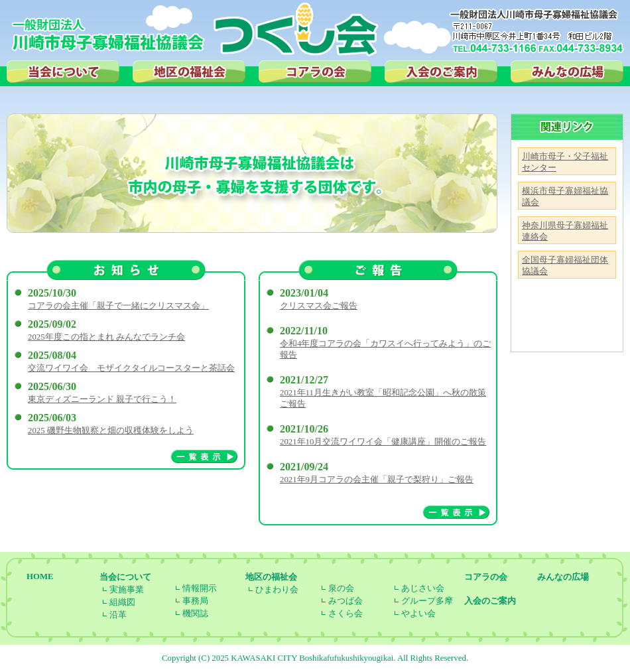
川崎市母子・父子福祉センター (565, 162)
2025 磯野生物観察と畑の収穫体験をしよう (111, 431)
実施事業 (127, 590)
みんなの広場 (567, 72)
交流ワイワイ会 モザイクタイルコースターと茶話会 (131, 368)
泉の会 (341, 588)
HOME (40, 576)
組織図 (122, 602)
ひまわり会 (277, 590)
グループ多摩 (427, 601)
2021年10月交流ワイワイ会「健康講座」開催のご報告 (383, 442)
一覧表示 (204, 456)
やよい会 (418, 614)
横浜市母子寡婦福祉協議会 (565, 197)
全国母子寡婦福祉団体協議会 (565, 266)
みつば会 (346, 601)
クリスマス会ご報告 (319, 306)
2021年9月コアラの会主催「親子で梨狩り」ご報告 (377, 480)
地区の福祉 (189, 72)
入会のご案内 (441, 72)
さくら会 (346, 614)
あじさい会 (423, 588)
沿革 (118, 615)
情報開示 (200, 588)
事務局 (195, 601)
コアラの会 (315, 72)
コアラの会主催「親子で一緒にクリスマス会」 (118, 306)
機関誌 (195, 614)
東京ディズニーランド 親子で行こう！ (102, 399)
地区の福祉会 (271, 577)
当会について (63, 72)
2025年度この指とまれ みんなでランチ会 (106, 337)
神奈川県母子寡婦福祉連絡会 (565, 231)
